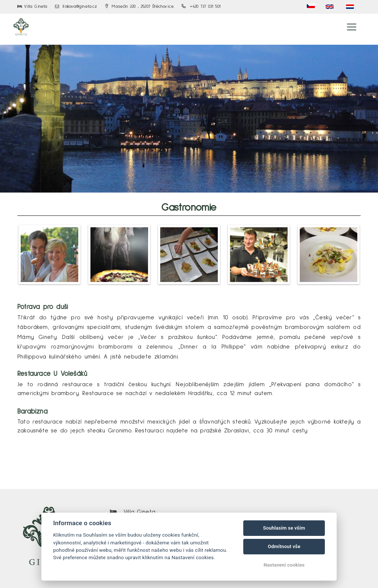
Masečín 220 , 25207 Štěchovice (140, 7)
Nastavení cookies (284, 565)
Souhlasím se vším (284, 528)
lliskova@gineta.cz (76, 7)
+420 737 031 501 (201, 7)
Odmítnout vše (284, 546)
